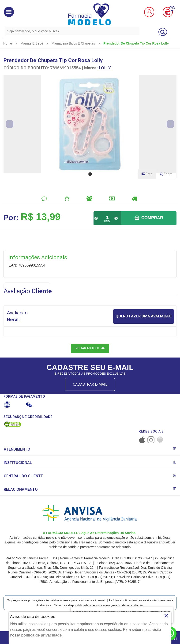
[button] (9, 12)
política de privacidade (42, 635)
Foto (147, 174)
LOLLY (105, 68)
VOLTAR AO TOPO (90, 348)
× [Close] (166, 616)
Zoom (168, 175)
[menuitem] (8, 43)
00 (172, 8)
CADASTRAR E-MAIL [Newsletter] (90, 384)
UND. (107, 221)
